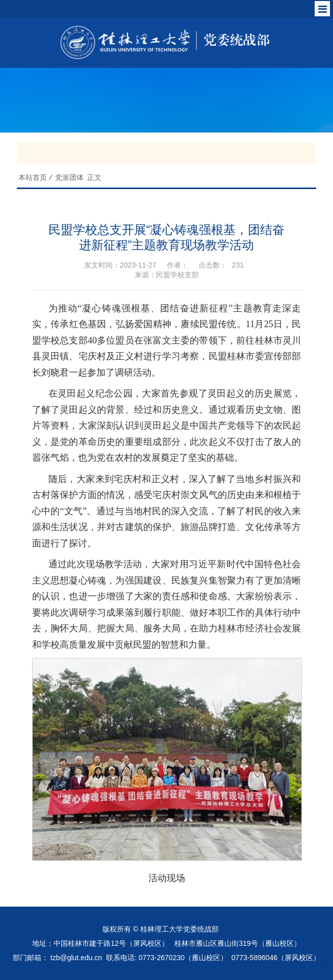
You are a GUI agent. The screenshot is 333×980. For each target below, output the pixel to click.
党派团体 (69, 177)
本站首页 (33, 177)
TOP (319, 960)
